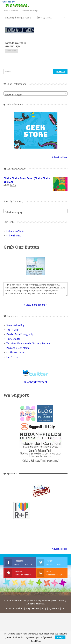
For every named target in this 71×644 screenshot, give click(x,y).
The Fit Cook (13, 330)
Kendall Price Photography (20, 334)
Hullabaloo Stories (16, 231)
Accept (60, 637)
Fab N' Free (12, 357)
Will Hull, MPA (14, 236)
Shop (44, 608)
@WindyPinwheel (35, 382)
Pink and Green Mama (18, 348)
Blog (28, 608)
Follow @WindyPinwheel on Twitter (36, 371)
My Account (54, 608)
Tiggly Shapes (13, 339)
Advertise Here (60, 157)
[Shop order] (52, 18)
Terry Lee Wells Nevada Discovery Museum (29, 343)
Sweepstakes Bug (15, 325)
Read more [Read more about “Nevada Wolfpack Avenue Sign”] (12, 51)
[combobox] (35, 93)
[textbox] (35, 95)
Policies (20, 608)
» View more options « (36, 305)
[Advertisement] (41, 510)
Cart (64, 608)
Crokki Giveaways (16, 353)
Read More (36, 641)
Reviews (36, 608)
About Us (10, 608)
